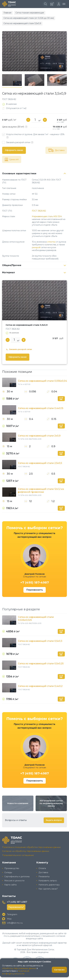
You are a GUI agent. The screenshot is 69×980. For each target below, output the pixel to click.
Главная (7, 13)
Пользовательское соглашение (18, 855)
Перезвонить (35, 590)
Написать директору (49, 885)
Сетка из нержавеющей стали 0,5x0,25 (41, 664)
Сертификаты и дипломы (17, 877)
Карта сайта (10, 885)
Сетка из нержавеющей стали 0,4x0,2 (40, 686)
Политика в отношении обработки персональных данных (31, 847)
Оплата (42, 868)
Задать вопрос (54, 820)
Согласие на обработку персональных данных (26, 851)
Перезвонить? (16, 907)
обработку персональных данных (19, 968)
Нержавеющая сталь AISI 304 (47, 216)
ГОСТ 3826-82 (39, 211)
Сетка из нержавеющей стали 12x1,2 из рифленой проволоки (41, 490)
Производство (12, 868)
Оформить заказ (14, 150)
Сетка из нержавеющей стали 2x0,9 (39, 436)
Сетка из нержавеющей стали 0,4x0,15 (41, 408)
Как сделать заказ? (48, 889)
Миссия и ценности (14, 881)
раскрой (36, 247)
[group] (34, 51)
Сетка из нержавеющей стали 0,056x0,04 (42, 381)
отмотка (51, 242)
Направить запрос (48, 881)
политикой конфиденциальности (16, 972)
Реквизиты (44, 877)
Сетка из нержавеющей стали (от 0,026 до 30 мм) (29, 18)
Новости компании (18, 803)
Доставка (43, 872)
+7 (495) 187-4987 (35, 583)
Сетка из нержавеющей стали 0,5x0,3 (40, 641)
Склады (8, 872)
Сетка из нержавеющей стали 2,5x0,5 (40, 463)
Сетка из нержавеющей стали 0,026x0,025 (36, 619)
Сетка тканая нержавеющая (30, 13)
